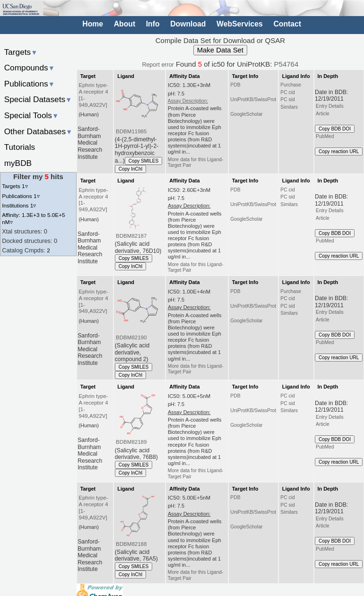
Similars (289, 107)
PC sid (287, 99)
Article (323, 114)
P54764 (286, 64)
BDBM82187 (131, 236)
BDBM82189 (131, 442)
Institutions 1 (19, 205)
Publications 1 (21, 196)
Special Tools (32, 115)
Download (188, 24)
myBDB (18, 163)
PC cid (287, 92)
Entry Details (329, 106)
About (125, 24)
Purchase (291, 85)
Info (153, 24)
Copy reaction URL (339, 151)
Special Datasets (38, 99)
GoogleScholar (246, 114)
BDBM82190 (131, 337)
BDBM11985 (131, 131)
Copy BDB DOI (335, 129)
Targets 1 (15, 186)
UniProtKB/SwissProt (253, 99)
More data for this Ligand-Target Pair (196, 162)
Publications (30, 84)
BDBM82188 (131, 544)
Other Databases (39, 131)
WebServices (240, 24)
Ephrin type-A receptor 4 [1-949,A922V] (94, 95)
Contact (287, 24)
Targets (21, 52)
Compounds (30, 68)
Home (93, 24)
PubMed (325, 136)
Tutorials (20, 147)
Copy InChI (131, 169)
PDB (235, 85)
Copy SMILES (144, 161)
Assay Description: (188, 101)
